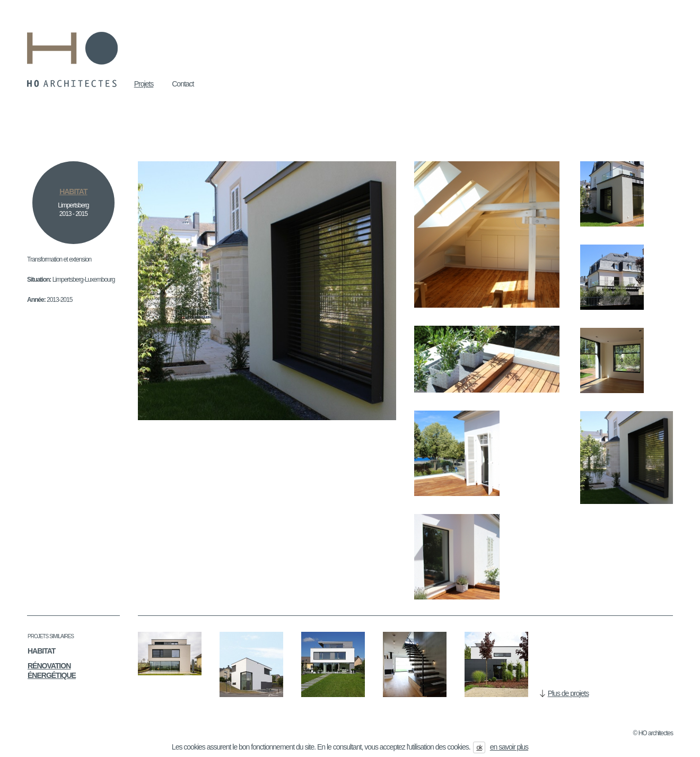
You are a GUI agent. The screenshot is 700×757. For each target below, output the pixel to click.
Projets (144, 84)
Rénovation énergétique (52, 671)
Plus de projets (568, 693)
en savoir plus (509, 747)
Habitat (41, 651)
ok (479, 747)
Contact (183, 84)
